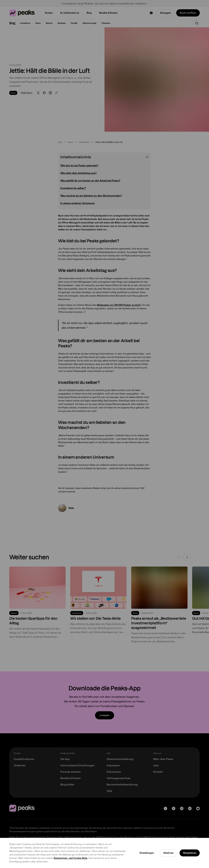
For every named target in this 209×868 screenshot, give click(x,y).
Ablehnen (168, 853)
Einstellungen (147, 853)
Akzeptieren (190, 853)
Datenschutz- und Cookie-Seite (71, 858)
